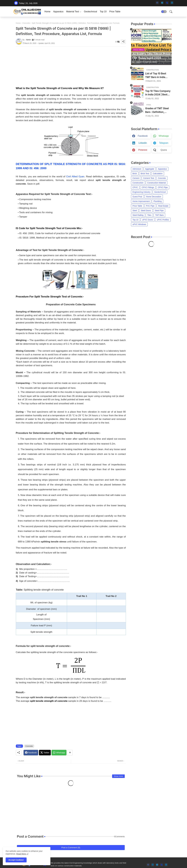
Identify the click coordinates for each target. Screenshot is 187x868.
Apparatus (58, 12)
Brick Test (145, 174)
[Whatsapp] (59, 753)
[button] (164, 12)
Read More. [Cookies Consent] (21, 854)
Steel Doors (146, 210)
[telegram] (162, 3)
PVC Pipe (150, 206)
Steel (135, 210)
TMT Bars (159, 215)
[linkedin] (172, 3)
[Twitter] (45, 753)
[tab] (48, 12)
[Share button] (70, 753)
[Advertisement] (71, 66)
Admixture (137, 169)
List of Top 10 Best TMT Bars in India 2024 (156, 76)
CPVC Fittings (148, 187)
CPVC (135, 187)
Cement (136, 178)
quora (164, 150)
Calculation (158, 174)
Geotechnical (90, 12)
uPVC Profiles (163, 220)
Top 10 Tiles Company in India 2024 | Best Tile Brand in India (158, 93)
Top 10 (103, 12)
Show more (118, 776)
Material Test (73, 12)
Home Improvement (141, 201)
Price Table (115, 12)
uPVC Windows (139, 224)
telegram (164, 143)
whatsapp (164, 136)
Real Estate (163, 206)
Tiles (149, 215)
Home (48, 12)
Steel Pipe (159, 210)
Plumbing (157, 201)
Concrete (26, 23)
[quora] (167, 3)
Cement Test (149, 178)
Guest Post (137, 197)
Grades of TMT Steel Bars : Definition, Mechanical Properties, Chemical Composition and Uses (158, 110)
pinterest (143, 150)
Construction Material (156, 183)
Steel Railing (138, 215)
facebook (143, 136)
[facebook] (157, 3)
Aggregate (150, 169)
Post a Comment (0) (71, 847)
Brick (135, 174)
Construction (138, 183)
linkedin (143, 143)
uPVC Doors (148, 220)
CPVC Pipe (163, 187)
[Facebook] (31, 753)
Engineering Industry (142, 192)
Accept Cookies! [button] (16, 860)
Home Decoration (154, 197)
